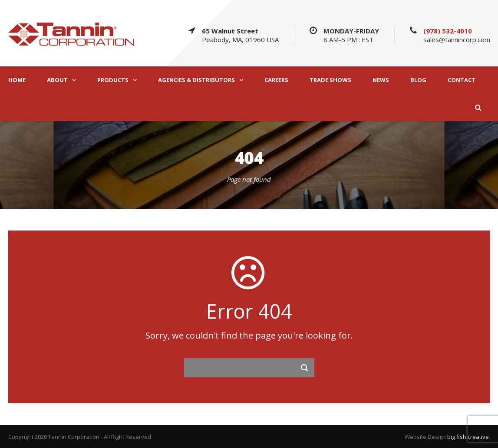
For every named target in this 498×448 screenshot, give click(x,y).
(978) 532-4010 (448, 31)
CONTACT (462, 80)
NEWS (381, 80)
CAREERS (276, 80)
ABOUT (57, 80)
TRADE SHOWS (330, 80)
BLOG (418, 80)
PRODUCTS (113, 80)
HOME (17, 80)
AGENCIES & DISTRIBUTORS (196, 80)
